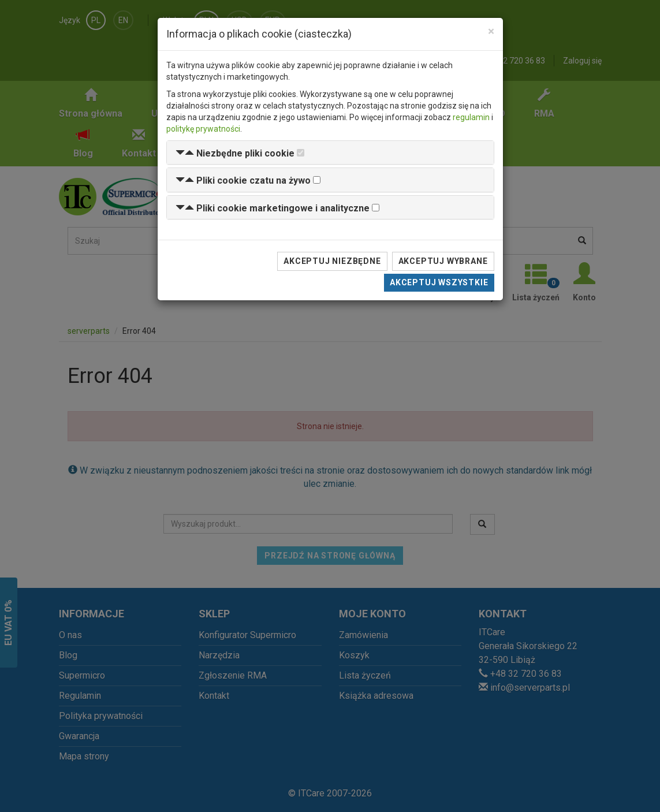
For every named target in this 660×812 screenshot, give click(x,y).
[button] (235, 153)
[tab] (330, 153)
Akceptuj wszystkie (439, 282)
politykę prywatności (203, 129)
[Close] (491, 31)
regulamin (471, 117)
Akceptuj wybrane (443, 261)
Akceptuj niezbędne (332, 261)
